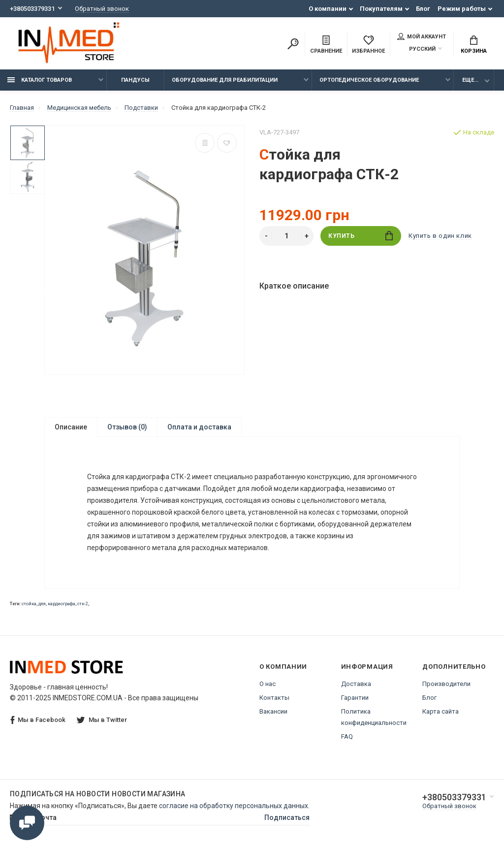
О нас (268, 684)
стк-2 (83, 604)
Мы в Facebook (38, 720)
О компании (328, 9)
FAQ (347, 736)
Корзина (474, 45)
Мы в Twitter (102, 720)
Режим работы (462, 9)
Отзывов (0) (127, 427)
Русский (416, 49)
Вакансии (273, 711)
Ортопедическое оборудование (369, 80)
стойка (29, 604)
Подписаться (287, 817)
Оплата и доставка (199, 427)
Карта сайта (441, 711)
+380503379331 (32, 9)
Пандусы (135, 80)
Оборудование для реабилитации (225, 80)
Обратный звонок (102, 9)
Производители (446, 684)
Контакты (274, 698)
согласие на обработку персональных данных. (234, 806)
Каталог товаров (40, 80)
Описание (71, 427)
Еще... (470, 80)
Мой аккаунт (422, 36)
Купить (361, 236)
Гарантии (355, 698)
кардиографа (62, 604)
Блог (423, 9)
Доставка (356, 684)
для (42, 604)
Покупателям (381, 9)
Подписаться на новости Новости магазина (98, 794)
